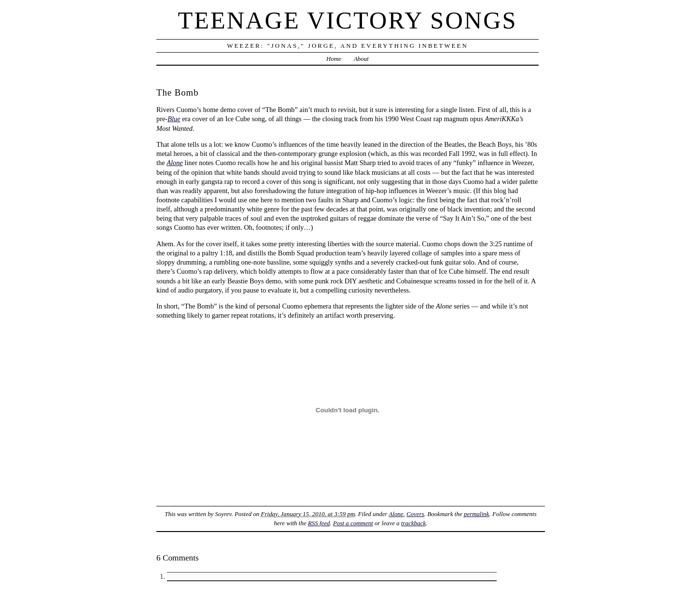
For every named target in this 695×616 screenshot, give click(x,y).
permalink (477, 514)
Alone (175, 163)
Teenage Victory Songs (347, 20)
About (361, 59)
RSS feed (319, 523)
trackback (413, 523)
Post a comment (353, 523)
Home (334, 59)
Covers (415, 514)
